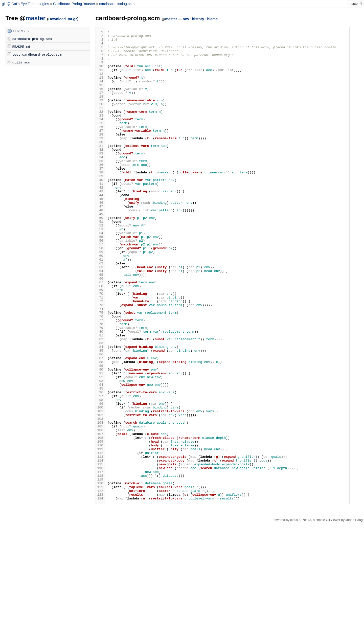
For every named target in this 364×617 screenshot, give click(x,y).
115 (100, 551)
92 (100, 447)
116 (100, 556)
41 (100, 215)
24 (100, 137)
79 (100, 387)
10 (100, 74)
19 (100, 115)
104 (100, 501)
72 (100, 356)
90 (100, 438)
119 (100, 569)
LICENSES (21, 31)
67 (100, 333)
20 (100, 119)
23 (100, 133)
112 (100, 538)
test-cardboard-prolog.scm (37, 54)
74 (100, 365)
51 (100, 260)
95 (100, 460)
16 (100, 101)
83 (100, 406)
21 (100, 124)
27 (100, 151)
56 (100, 283)
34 (100, 183)
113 (100, 542)
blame (213, 19)
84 (100, 410)
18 (100, 110)
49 (100, 251)
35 (100, 187)
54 (100, 274)
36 (100, 192)
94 (100, 456)
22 (100, 128)
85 (100, 415)
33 (100, 178)
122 (100, 583)
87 (100, 424)
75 (100, 369)
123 (100, 588)
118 (100, 565)
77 (100, 378)
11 (100, 78)
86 (100, 419)
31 (100, 169)
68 (100, 337)
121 (100, 579)
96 (100, 465)
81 (100, 397)
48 (100, 246)
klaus (294, 614)
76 (100, 374)
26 (100, 146)
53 (100, 269)
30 (100, 165)
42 (100, 219)
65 (100, 324)
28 (100, 155)
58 (100, 292)
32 (100, 174)
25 (100, 142)
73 (100, 360)
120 (100, 574)
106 (100, 510)
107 (100, 515)
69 (100, 342)
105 (100, 506)
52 (100, 265)
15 (100, 96)
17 (100, 105)
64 (100, 319)
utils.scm (21, 62)
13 (100, 87)
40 (100, 210)
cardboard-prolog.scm (117, 4)
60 (100, 301)
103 (100, 497)
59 (100, 296)
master (89, 4)
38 (100, 201)
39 (100, 205)
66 (100, 328)
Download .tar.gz (63, 19)
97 (100, 469)
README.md (21, 47)
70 (100, 347)
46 (100, 237)
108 (100, 519)
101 (100, 488)
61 (100, 306)
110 (100, 529)
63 (100, 315)
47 (100, 242)
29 (100, 160)
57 (100, 287)
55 (100, 278)
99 (100, 478)
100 (100, 483)
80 (100, 392)
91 (100, 442)
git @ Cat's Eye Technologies (26, 4)
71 (100, 351)
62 (100, 310)
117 (100, 560)
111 (100, 533)
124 (100, 592)
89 (100, 433)
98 (100, 474)
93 (100, 451)
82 (100, 401)
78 (100, 383)
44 (100, 228)
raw (186, 19)
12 (100, 83)
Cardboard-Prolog (67, 4)
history (198, 19)
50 (100, 256)
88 (100, 428)
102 (100, 492)
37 (100, 196)
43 (100, 224)
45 (100, 233)
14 (100, 92)
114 (100, 547)
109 (100, 524)
